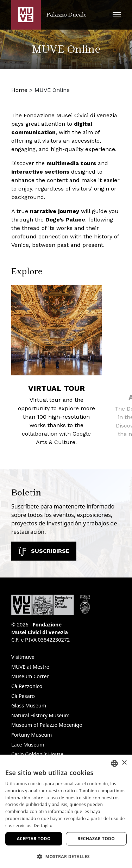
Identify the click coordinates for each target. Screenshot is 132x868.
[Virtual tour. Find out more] (56, 330)
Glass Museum (29, 705)
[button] (117, 15)
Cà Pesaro (23, 696)
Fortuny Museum (32, 735)
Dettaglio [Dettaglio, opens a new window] (43, 826)
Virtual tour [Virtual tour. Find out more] (56, 388)
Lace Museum (28, 745)
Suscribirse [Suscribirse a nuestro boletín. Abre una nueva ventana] (44, 551)
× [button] (124, 763)
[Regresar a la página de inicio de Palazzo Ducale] (49, 15)
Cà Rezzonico (27, 686)
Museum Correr (30, 676)
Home (19, 90)
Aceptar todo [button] (34, 839)
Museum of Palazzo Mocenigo (47, 725)
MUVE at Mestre (30, 667)
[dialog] (66, 811)
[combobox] (114, 763)
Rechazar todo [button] (96, 839)
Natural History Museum (40, 715)
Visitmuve (23, 657)
